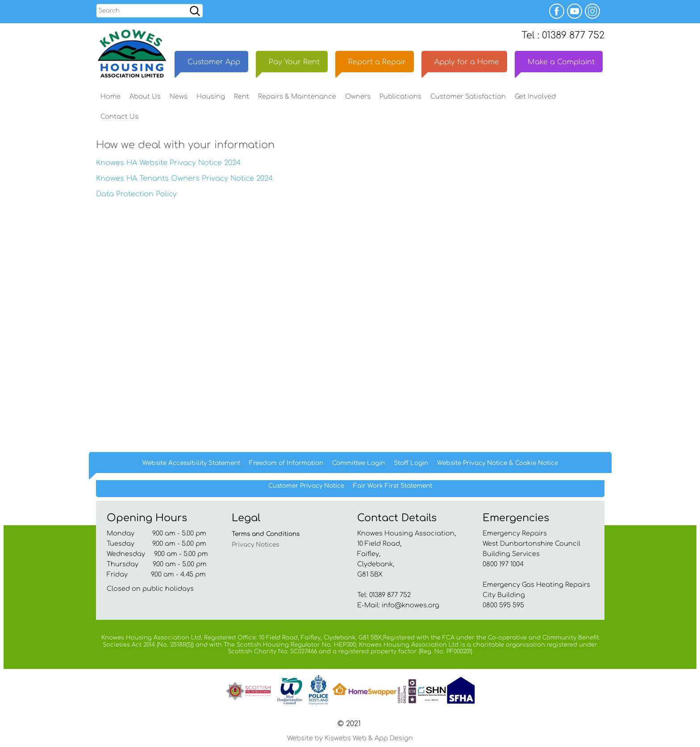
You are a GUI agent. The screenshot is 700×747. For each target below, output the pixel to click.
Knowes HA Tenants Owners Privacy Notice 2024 (184, 178)
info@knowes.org (410, 605)
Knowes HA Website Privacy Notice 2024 (168, 163)
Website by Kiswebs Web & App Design (350, 738)
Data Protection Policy (136, 194)
